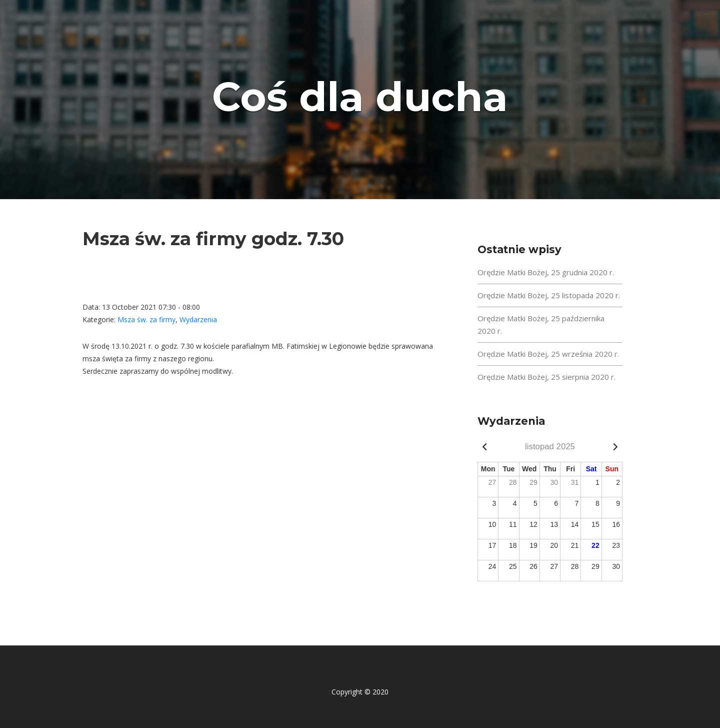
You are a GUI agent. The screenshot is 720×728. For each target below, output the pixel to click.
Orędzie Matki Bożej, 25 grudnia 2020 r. (546, 272)
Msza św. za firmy (146, 319)
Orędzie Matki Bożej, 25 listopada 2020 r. (549, 295)
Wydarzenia (198, 319)
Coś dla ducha (360, 97)
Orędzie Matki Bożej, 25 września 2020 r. (548, 354)
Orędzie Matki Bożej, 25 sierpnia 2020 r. (546, 377)
